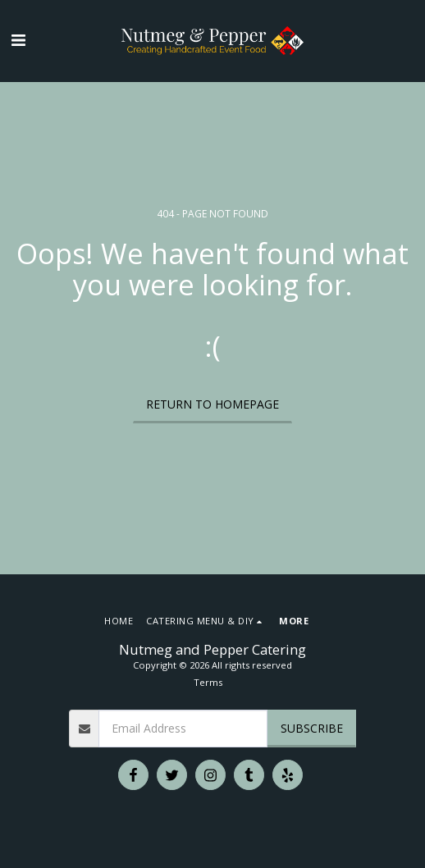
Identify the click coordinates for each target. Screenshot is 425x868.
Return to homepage (212, 404)
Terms (208, 682)
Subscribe (312, 728)
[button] (18, 40)
